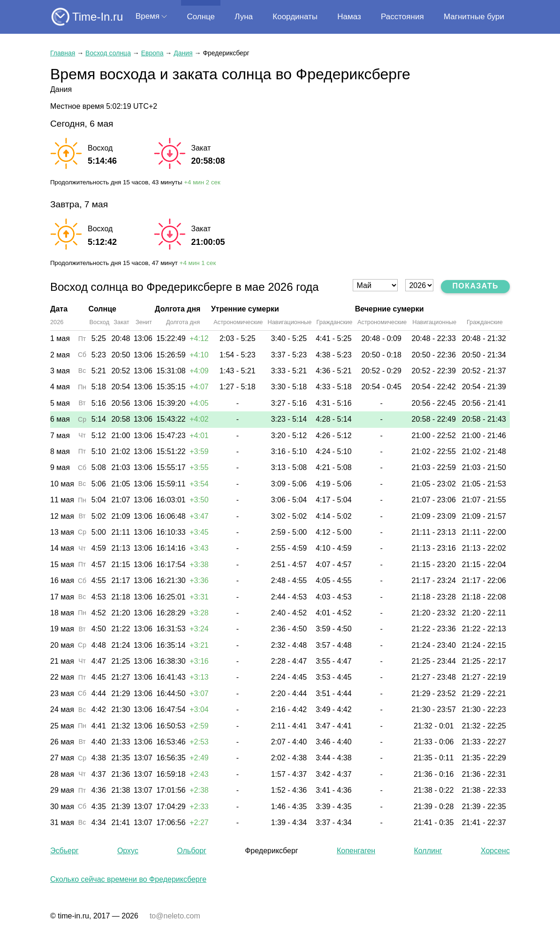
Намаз (349, 17)
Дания (183, 53)
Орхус (128, 851)
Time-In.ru (98, 17)
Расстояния (402, 17)
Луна (244, 17)
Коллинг (428, 851)
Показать (475, 286)
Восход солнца (108, 53)
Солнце (201, 17)
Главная (63, 53)
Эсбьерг (64, 851)
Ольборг (192, 851)
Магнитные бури (474, 17)
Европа (152, 53)
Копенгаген (356, 851)
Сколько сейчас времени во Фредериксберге (128, 879)
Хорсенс (495, 851)
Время (148, 16)
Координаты (295, 17)
